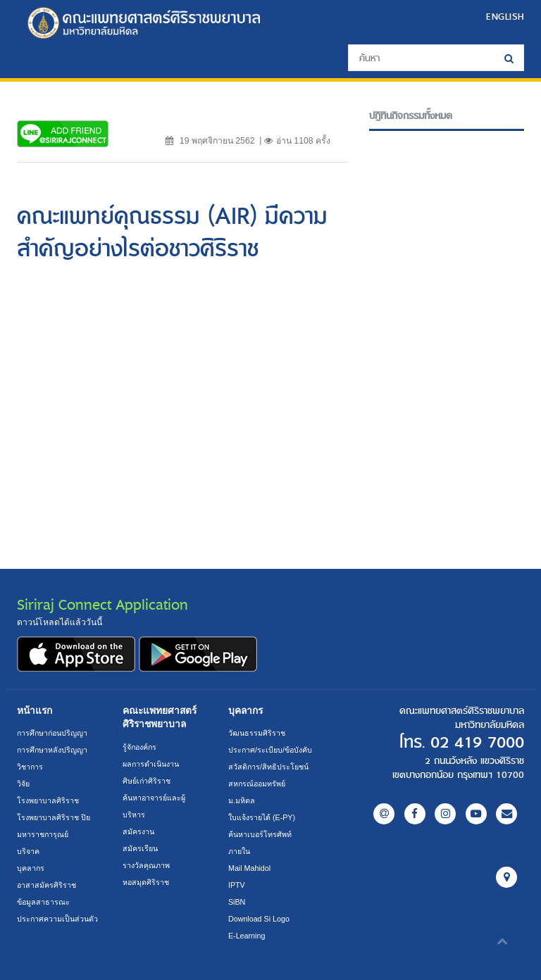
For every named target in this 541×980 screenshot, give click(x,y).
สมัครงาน (138, 831)
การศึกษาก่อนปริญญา (52, 733)
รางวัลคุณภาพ (146, 865)
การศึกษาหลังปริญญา (52, 750)
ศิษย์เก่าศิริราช (147, 781)
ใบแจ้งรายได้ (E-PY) (262, 817)
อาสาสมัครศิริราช (46, 885)
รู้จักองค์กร (139, 747)
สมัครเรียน (140, 848)
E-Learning (247, 936)
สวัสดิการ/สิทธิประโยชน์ (268, 767)
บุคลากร (31, 868)
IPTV (237, 885)
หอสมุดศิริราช (146, 882)
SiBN (237, 902)
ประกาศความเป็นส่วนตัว (57, 919)
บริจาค (28, 851)
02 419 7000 (477, 743)
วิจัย (23, 784)
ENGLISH (505, 16)
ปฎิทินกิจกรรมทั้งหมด (411, 116)
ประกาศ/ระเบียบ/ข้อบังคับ (270, 750)
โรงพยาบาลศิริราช (48, 800)
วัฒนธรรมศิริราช (257, 733)
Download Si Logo (259, 919)
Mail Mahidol (249, 868)
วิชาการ (30, 767)
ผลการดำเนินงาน (151, 764)
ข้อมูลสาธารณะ (43, 902)
